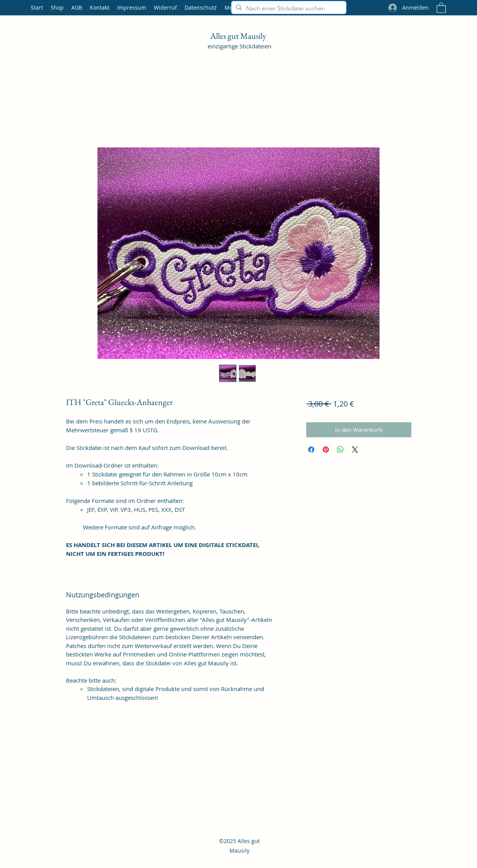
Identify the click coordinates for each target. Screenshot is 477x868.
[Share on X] (355, 450)
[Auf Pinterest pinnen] (326, 450)
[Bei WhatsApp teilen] (340, 450)
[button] (441, 7)
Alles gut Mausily (239, 36)
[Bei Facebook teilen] (311, 450)
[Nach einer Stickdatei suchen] (288, 8)
